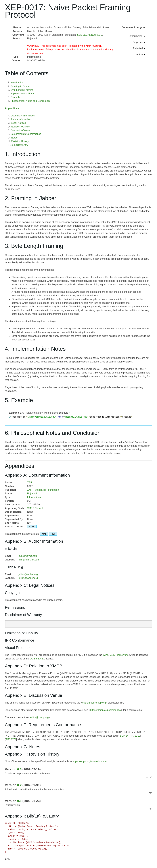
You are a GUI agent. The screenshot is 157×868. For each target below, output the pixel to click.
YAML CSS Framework (115, 655)
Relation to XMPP (21, 127)
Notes (14, 138)
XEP (30, 483)
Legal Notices (18, 123)
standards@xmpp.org (94, 703)
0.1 (19, 801)
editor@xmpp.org (39, 717)
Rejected (32, 494)
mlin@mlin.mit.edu (29, 560)
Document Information (23, 116)
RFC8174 (11, 739)
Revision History (20, 141)
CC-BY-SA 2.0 (37, 659)
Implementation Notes (23, 94)
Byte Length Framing (22, 90)
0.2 (19, 785)
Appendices (12, 108)
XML (44, 534)
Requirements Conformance (26, 134)
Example (15, 97)
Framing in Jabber (20, 86)
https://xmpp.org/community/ (106, 710)
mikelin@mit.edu (28, 556)
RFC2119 (135, 736)
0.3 (19, 769)
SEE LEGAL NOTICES (90, 35)
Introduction (17, 83)
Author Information (21, 119)
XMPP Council (35, 508)
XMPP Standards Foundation (43, 490)
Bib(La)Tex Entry (19, 145)
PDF (53, 534)
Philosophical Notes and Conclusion (30, 101)
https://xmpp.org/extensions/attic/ (90, 761)
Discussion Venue (21, 130)
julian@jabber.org (28, 574)
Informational (34, 497)
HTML (32, 527)
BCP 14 (124, 736)
